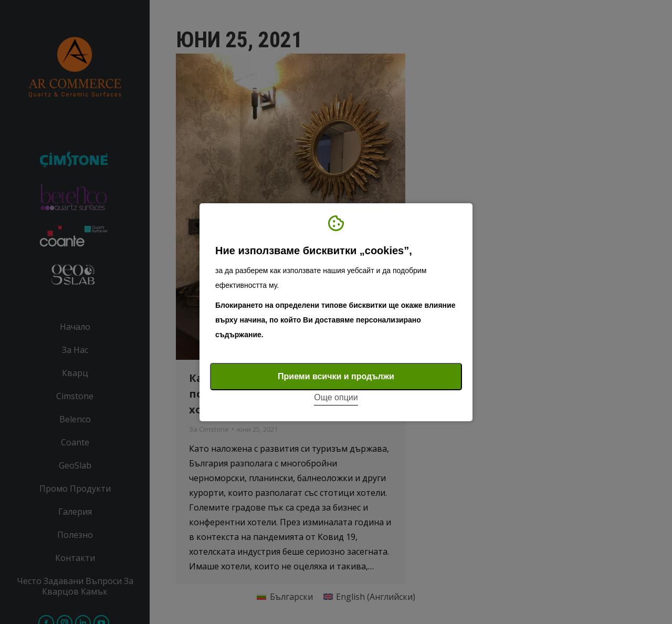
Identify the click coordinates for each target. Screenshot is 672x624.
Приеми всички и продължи (336, 376)
